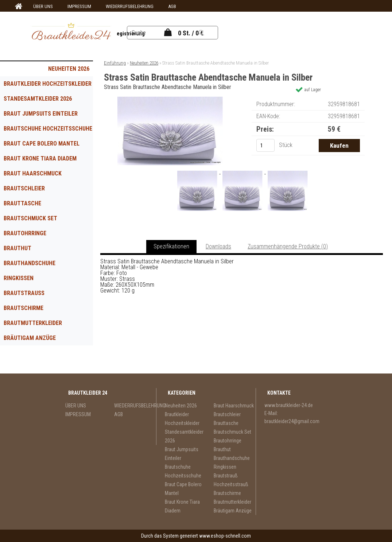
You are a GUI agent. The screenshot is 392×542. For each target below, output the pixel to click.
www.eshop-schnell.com (225, 536)
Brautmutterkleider (33, 323)
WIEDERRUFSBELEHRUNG (130, 6)
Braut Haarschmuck (33, 173)
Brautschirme (24, 308)
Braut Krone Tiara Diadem (40, 158)
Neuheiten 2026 (69, 69)
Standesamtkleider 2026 (38, 99)
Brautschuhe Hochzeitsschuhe (48, 129)
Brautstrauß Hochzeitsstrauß (30, 295)
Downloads (218, 246)
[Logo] (71, 32)
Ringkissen (19, 278)
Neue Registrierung (123, 34)
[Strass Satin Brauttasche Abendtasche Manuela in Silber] (170, 99)
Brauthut (18, 248)
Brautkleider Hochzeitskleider (48, 84)
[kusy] (265, 145)
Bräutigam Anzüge (30, 338)
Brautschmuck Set (30, 218)
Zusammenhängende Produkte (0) (288, 246)
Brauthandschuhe (30, 263)
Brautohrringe (25, 233)
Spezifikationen (171, 246)
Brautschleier (24, 188)
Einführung (115, 63)
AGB (172, 6)
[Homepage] (18, 7)
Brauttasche (22, 203)
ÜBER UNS (43, 6)
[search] (210, 33)
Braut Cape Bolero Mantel (42, 144)
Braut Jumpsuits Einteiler (41, 114)
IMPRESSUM (79, 6)
